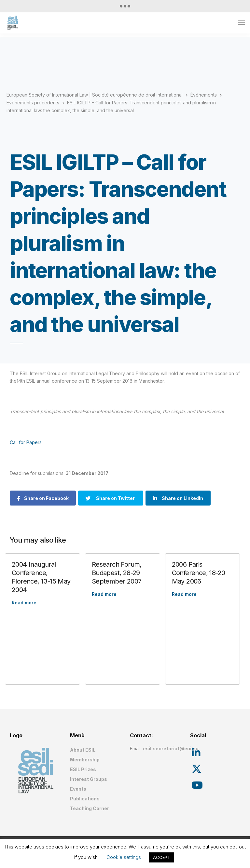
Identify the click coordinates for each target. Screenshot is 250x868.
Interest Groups (89, 779)
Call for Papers (26, 442)
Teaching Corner (90, 808)
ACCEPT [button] (162, 857)
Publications (85, 799)
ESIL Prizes (83, 769)
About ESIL (83, 750)
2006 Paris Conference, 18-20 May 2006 (199, 573)
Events (78, 789)
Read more (24, 603)
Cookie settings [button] (124, 857)
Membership (85, 760)
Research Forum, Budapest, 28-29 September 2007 (117, 573)
